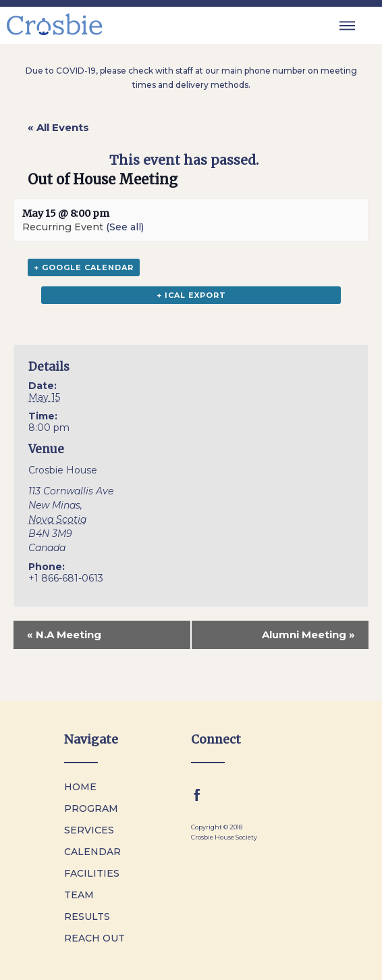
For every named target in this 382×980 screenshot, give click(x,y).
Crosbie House (63, 470)
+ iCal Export (191, 295)
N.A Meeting (64, 635)
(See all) (125, 227)
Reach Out (94, 938)
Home (80, 787)
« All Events (58, 127)
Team (79, 895)
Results (87, 917)
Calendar (92, 852)
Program (91, 808)
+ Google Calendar (84, 267)
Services (89, 830)
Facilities (92, 873)
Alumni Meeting (308, 635)
